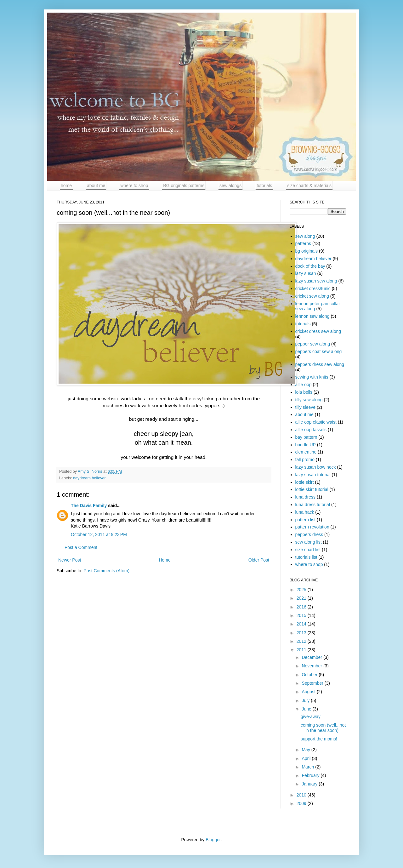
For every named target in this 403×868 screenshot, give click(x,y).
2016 (302, 607)
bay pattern (306, 437)
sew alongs (230, 186)
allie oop (304, 385)
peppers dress (309, 534)
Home (165, 560)
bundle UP (306, 445)
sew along (305, 236)
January (310, 784)
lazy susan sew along (316, 281)
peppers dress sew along (320, 364)
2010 (302, 795)
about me (96, 186)
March (308, 767)
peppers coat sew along (319, 351)
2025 (302, 590)
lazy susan (306, 273)
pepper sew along (313, 344)
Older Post (259, 560)
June (307, 709)
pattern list (306, 520)
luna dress (306, 497)
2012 (302, 641)
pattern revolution (312, 527)
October (310, 675)
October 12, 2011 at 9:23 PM (99, 534)
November (312, 666)
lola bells (304, 392)
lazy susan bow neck (316, 467)
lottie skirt (305, 482)
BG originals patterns (184, 186)
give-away (311, 717)
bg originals (307, 251)
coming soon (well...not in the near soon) (323, 728)
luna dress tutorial (313, 505)
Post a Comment (81, 547)
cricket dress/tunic (313, 288)
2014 (302, 624)
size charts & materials (309, 186)
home (66, 186)
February (311, 775)
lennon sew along (312, 316)
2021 (302, 598)
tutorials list (306, 557)
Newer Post (70, 560)
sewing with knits (312, 377)
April (307, 758)
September (313, 683)
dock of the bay (310, 266)
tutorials (264, 186)
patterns (303, 243)
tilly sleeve (306, 407)
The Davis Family (89, 505)
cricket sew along (312, 296)
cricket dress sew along (318, 331)
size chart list (308, 550)
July (306, 700)
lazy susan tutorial (313, 475)
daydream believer (89, 478)
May (306, 750)
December (312, 657)
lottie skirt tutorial (312, 489)
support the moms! (319, 739)
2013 (302, 633)
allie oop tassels (311, 430)
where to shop (134, 186)
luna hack (305, 512)
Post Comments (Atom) (107, 571)
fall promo (305, 460)
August (309, 692)
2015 (302, 615)
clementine (306, 452)
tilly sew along (309, 400)
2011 (302, 650)
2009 (302, 803)
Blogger (213, 840)
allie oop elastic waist (316, 422)
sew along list (309, 542)
